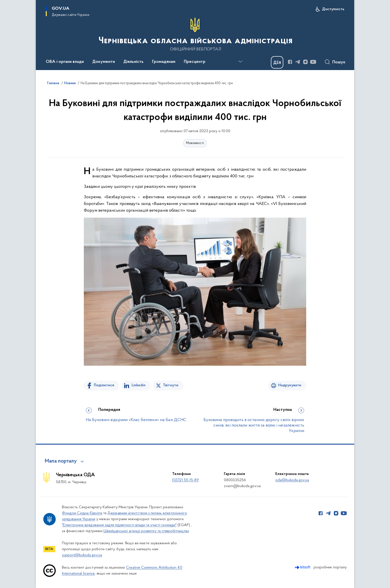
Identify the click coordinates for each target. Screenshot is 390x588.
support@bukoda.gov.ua (82, 555)
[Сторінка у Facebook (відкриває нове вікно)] (290, 62)
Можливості (195, 143)
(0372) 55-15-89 (185, 480)
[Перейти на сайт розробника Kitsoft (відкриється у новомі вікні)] (303, 567)
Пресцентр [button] (195, 62)
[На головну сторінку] (195, 35)
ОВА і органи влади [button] (65, 62)
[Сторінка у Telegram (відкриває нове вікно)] (298, 62)
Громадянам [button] (164, 62)
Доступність (333, 9)
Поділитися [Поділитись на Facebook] (104, 385)
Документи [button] (104, 62)
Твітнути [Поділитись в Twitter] (171, 385)
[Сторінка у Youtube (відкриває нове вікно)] (313, 62)
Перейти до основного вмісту (3, 3)
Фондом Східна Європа (82, 513)
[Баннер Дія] (277, 62)
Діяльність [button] (133, 62)
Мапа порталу (61, 461)
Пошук (339, 62)
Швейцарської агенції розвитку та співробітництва (146, 531)
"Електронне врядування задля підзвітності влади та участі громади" (119, 525)
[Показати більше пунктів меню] (240, 62)
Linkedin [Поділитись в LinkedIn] (139, 385)
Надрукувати (290, 385)
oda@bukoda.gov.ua (292, 480)
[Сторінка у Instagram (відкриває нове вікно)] (305, 62)
